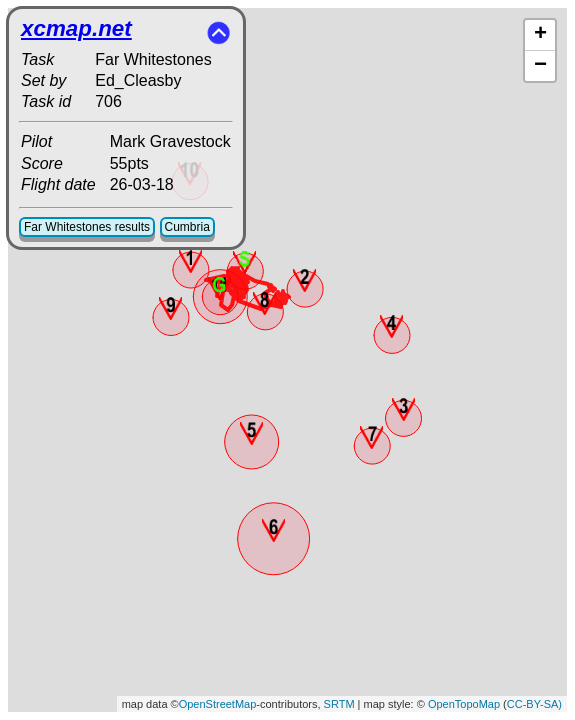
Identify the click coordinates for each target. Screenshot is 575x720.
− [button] (540, 66)
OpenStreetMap (218, 704)
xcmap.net (76, 28)
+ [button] (540, 35)
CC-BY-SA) (534, 704)
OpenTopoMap (464, 704)
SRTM (339, 704)
